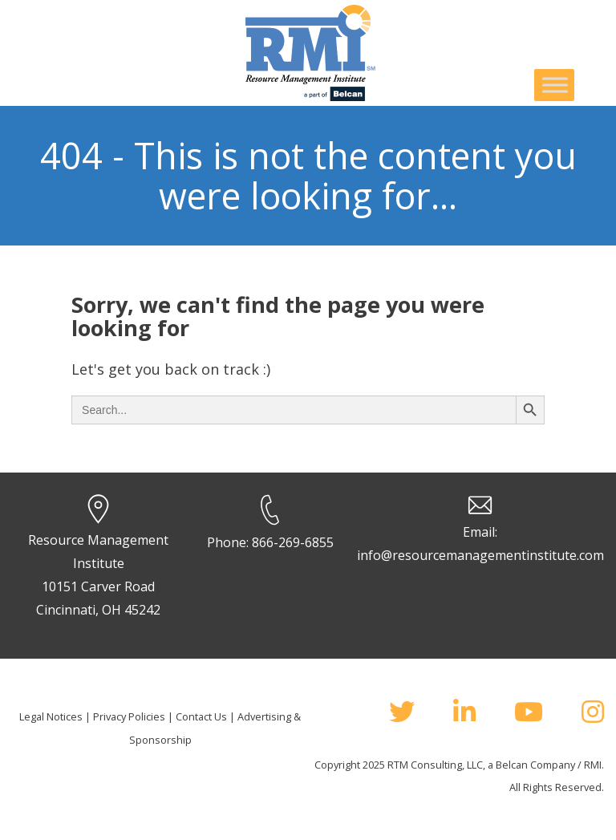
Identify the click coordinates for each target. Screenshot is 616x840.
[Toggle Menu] (555, 85)
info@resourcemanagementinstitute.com (480, 555)
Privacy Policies (129, 716)
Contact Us (201, 716)
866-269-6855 (293, 542)
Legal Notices (51, 716)
